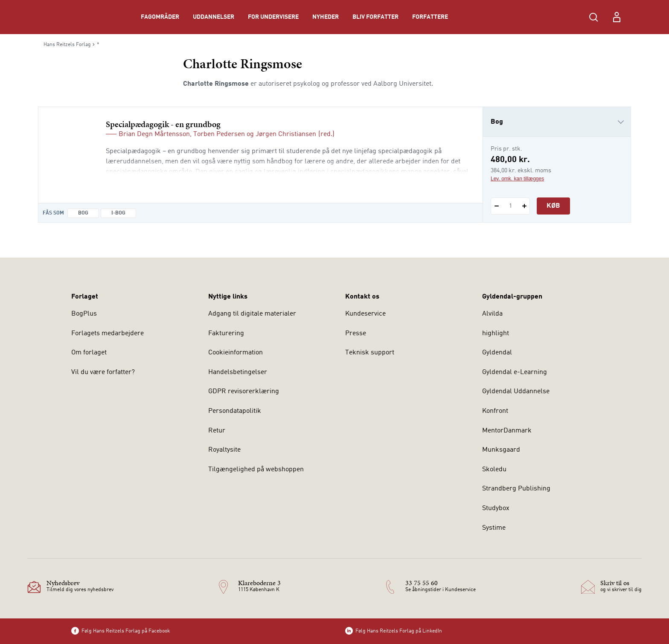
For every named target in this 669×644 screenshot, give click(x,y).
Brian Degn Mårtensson (154, 134)
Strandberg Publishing (516, 489)
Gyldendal (497, 353)
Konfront (495, 411)
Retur (217, 431)
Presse (356, 334)
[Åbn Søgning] (593, 17)
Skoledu (494, 470)
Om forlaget (89, 353)
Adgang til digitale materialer (252, 314)
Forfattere (430, 17)
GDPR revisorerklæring (244, 392)
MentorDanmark (507, 431)
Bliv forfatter (375, 17)
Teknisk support (370, 353)
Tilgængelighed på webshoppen (256, 470)
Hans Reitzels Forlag (67, 45)
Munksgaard (501, 450)
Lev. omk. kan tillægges (517, 179)
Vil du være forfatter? (103, 372)
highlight (496, 334)
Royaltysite (224, 450)
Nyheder (326, 17)
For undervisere (273, 17)
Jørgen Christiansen (286, 134)
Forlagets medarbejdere (108, 334)
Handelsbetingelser (238, 372)
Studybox (496, 508)
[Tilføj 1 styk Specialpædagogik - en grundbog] (524, 206)
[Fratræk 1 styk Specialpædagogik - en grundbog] (496, 206)
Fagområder (160, 17)
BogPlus (84, 314)
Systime (494, 528)
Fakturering (226, 334)
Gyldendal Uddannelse (516, 392)
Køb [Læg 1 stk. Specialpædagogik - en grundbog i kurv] (553, 206)
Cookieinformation (236, 353)
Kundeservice (365, 314)
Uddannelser (214, 17)
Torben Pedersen (219, 134)
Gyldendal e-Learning (515, 372)
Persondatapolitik (235, 411)
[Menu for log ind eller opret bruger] (617, 17)
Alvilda (492, 314)
